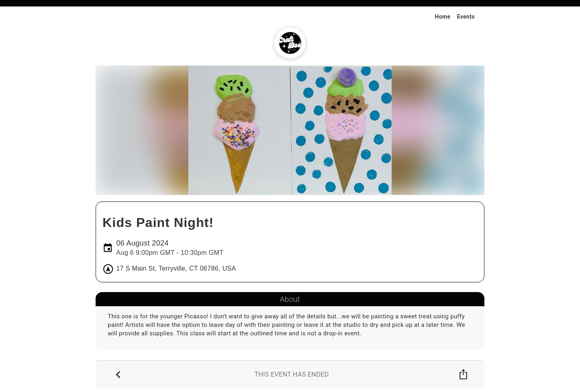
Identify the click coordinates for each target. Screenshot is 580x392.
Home (442, 17)
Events (466, 17)
